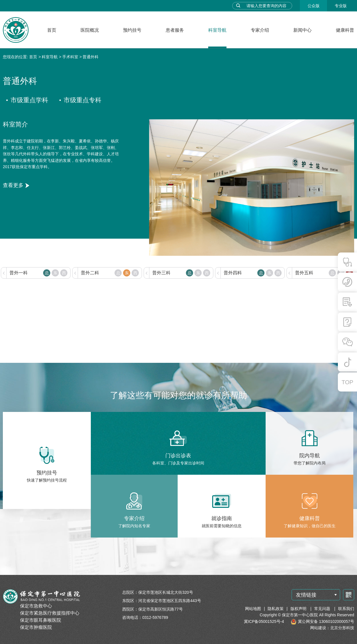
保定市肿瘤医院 (36, 627)
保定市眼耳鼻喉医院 (41, 620)
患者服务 (175, 30)
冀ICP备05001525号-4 (264, 621)
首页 (52, 30)
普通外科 (91, 57)
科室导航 (217, 30)
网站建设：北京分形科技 (332, 628)
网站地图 (253, 609)
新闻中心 (302, 30)
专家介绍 (260, 30)
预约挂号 (132, 30)
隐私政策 (276, 609)
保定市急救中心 (36, 606)
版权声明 (299, 609)
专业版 (341, 6)
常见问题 (323, 609)
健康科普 (345, 30)
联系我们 (346, 609)
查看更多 (13, 185)
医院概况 (90, 30)
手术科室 (70, 57)
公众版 (314, 6)
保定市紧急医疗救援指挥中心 (50, 613)
